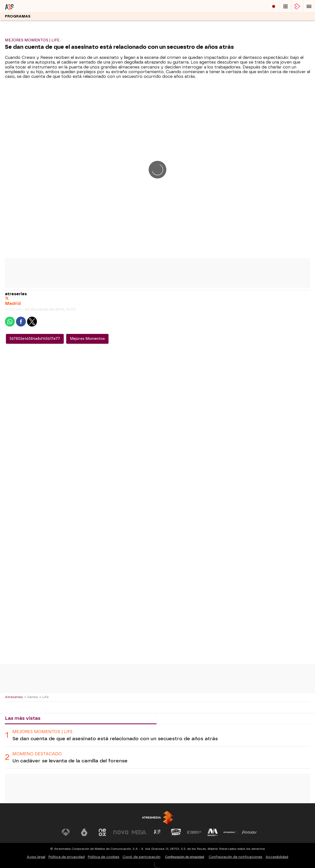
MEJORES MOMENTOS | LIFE (42, 732)
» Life (44, 697)
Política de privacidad (67, 857)
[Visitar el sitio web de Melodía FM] (213, 832)
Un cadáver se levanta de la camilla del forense (70, 761)
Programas (18, 16)
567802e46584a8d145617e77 (35, 339)
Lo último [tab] (172, 718)
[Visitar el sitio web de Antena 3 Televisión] (66, 832)
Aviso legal (36, 857)
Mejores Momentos (87, 339)
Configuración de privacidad (185, 857)
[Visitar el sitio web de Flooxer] (249, 832)
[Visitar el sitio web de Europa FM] (194, 832)
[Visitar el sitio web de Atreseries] (157, 832)
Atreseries (14, 697)
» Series (31, 697)
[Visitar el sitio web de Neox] (102, 832)
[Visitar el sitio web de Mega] (139, 832)
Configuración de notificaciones (236, 857)
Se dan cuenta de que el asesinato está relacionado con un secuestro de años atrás (115, 739)
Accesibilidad (277, 857)
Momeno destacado (37, 754)
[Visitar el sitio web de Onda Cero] (176, 832)
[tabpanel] (157, 747)
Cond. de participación (142, 857)
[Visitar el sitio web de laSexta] (84, 832)
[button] (309, 6)
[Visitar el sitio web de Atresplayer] (231, 832)
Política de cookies (104, 857)
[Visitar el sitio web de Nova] (121, 832)
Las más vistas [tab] (23, 718)
